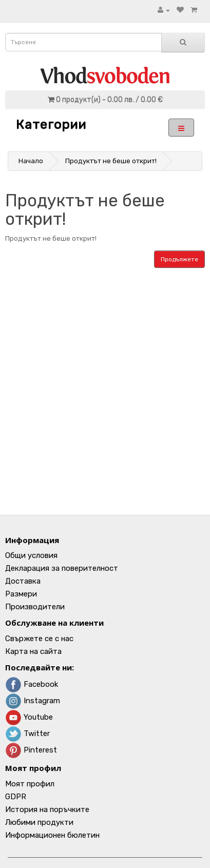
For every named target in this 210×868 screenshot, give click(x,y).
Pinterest (31, 750)
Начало (31, 161)
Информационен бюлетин (52, 835)
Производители (35, 607)
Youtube (29, 717)
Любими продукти (39, 822)
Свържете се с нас (39, 639)
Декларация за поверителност (62, 568)
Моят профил (30, 784)
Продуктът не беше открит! (111, 161)
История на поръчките (47, 809)
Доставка (23, 581)
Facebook (32, 684)
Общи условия (31, 555)
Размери (21, 594)
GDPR (16, 797)
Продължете (179, 259)
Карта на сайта (33, 651)
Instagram (33, 701)
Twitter (27, 734)
